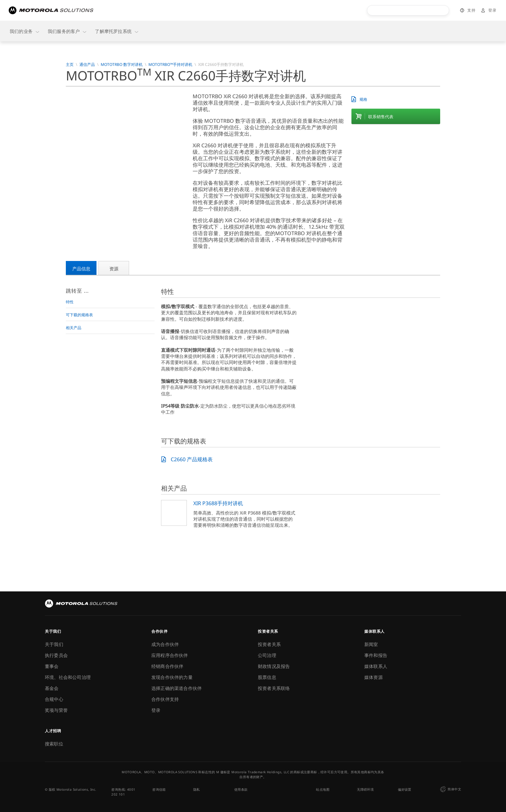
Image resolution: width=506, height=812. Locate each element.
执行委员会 (56, 655)
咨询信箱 (159, 789)
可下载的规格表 (79, 315)
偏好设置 (405, 789)
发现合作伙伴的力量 (172, 677)
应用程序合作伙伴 (170, 655)
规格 (363, 99)
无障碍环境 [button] (365, 789)
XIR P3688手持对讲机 (218, 503)
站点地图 (323, 789)
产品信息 (81, 269)
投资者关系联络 (274, 688)
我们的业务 (25, 31)
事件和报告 (376, 655)
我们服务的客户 (67, 31)
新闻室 (371, 644)
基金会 (52, 688)
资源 (114, 269)
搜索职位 (54, 744)
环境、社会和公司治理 (68, 677)
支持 (471, 10)
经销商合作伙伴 (167, 666)
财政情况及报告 (274, 666)
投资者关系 (269, 644)
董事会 (52, 666)
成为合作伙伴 (165, 644)
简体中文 (450, 789)
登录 (492, 10)
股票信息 (267, 677)
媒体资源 (374, 677)
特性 (70, 302)
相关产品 (74, 328)
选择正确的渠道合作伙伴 (177, 688)
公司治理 (267, 655)
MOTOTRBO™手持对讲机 (170, 65)
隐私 (197, 789)
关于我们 (54, 644)
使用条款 (241, 789)
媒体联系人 (376, 666)
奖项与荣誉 (56, 710)
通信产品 (87, 65)
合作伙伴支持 (165, 699)
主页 (70, 65)
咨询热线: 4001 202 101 (123, 792)
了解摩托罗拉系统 (117, 31)
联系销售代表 (381, 117)
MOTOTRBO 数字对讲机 (122, 65)
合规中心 (54, 699)
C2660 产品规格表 (192, 459)
